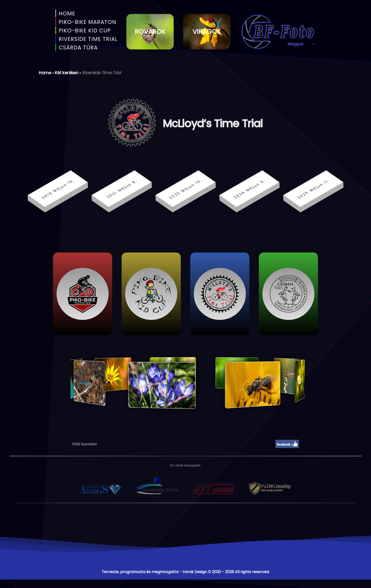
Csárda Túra (77, 48)
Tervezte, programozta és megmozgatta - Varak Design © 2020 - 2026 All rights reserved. (186, 572)
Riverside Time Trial (87, 39)
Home (66, 13)
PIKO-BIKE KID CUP (84, 30)
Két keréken (66, 73)
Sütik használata (84, 444)
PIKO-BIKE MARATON (87, 22)
